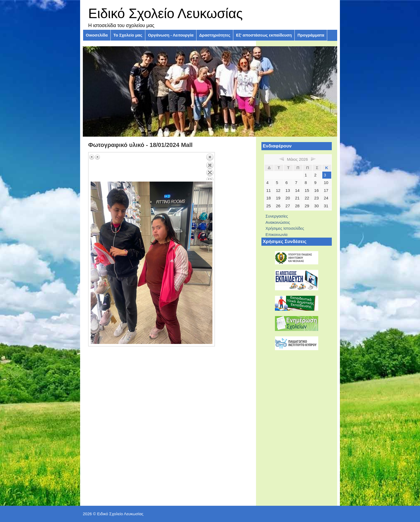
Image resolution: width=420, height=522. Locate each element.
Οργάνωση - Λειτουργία (171, 35)
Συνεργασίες (277, 216)
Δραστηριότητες (215, 35)
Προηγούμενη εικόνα (92, 157)
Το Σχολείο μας (128, 35)
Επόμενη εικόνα (97, 157)
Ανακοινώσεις (278, 222)
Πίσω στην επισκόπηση (210, 167)
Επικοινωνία (276, 234)
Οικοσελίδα (97, 35)
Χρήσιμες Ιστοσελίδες (285, 228)
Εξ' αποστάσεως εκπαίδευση (264, 35)
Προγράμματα (311, 35)
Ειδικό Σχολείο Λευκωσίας (165, 14)
